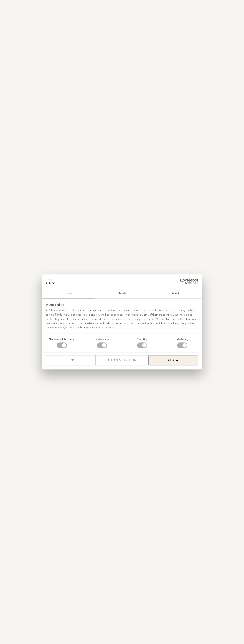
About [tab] (176, 293)
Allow (173, 360)
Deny (71, 360)
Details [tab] (122, 293)
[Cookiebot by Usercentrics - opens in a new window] (183, 281)
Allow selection (122, 360)
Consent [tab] (69, 293)
